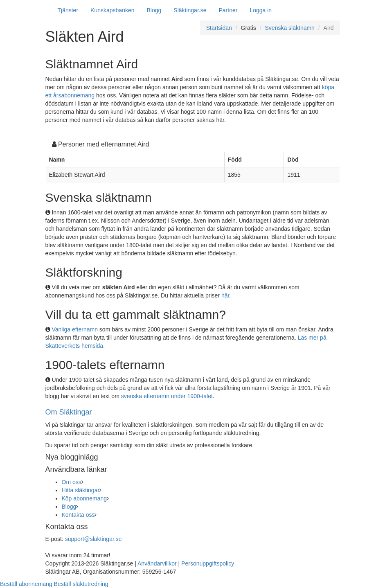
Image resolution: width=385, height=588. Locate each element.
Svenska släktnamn (290, 28)
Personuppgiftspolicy (208, 563)
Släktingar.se (190, 10)
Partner (228, 10)
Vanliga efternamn (75, 329)
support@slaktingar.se (93, 539)
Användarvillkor (157, 563)
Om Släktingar (69, 412)
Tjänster (68, 10)
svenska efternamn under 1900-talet (167, 396)
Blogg (154, 10)
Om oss (72, 482)
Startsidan (219, 28)
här (225, 295)
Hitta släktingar (81, 490)
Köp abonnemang (84, 498)
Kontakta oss (78, 515)
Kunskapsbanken (112, 10)
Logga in (261, 10)
